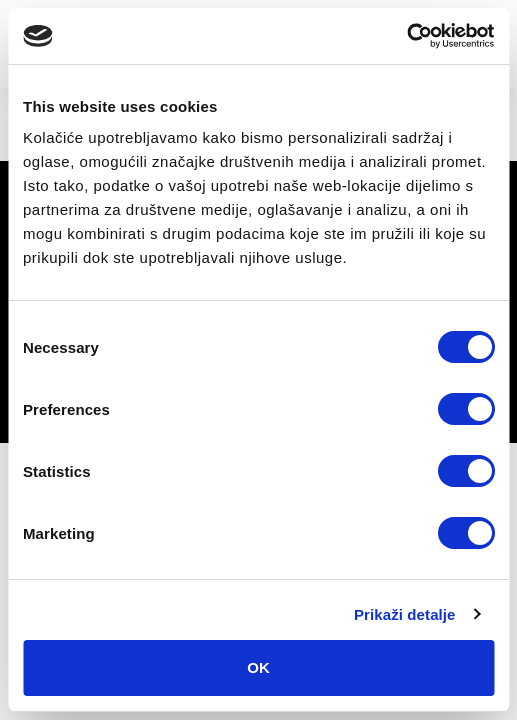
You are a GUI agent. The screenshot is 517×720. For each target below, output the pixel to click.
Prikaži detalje (405, 614)
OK (258, 667)
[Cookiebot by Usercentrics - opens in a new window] (406, 36)
